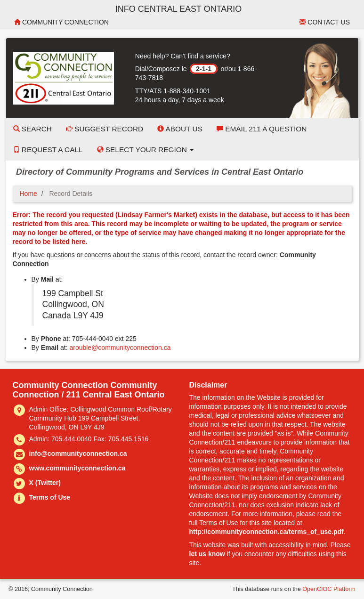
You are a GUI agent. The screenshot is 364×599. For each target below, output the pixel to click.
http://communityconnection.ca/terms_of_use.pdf (267, 532)
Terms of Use (50, 497)
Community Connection (61, 22)
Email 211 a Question (262, 129)
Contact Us (325, 22)
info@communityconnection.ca (78, 453)
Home (28, 194)
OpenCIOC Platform (329, 589)
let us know (207, 554)
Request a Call (48, 150)
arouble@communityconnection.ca (120, 348)
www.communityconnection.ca (77, 468)
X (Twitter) (45, 483)
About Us (180, 129)
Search (32, 129)
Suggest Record (105, 129)
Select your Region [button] (146, 150)
